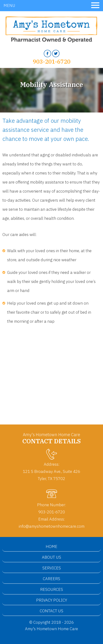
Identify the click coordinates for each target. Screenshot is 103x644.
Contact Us (51, 611)
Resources (52, 589)
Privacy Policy (52, 600)
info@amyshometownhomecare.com (52, 526)
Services (52, 568)
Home (51, 547)
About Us (51, 557)
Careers (51, 579)
